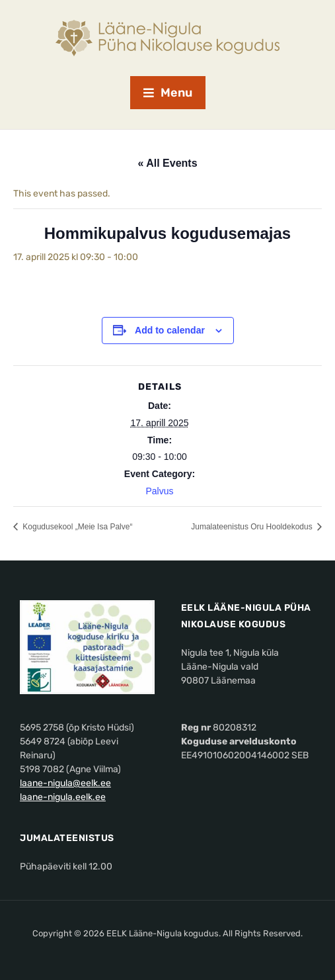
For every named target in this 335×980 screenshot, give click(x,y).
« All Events (167, 163)
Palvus (159, 491)
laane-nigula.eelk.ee (63, 797)
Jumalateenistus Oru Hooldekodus (253, 527)
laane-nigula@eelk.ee (65, 783)
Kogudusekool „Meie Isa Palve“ (76, 527)
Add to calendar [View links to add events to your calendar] (170, 330)
